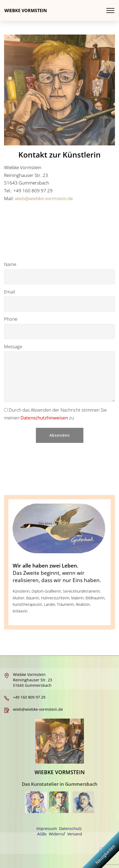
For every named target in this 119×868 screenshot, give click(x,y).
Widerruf (57, 834)
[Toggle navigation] (110, 11)
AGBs (42, 834)
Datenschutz (70, 828)
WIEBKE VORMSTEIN (26, 11)
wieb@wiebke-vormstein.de (44, 198)
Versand (75, 834)
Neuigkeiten (106, 855)
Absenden (60, 435)
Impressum (47, 828)
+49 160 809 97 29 (29, 697)
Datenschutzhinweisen (45, 418)
